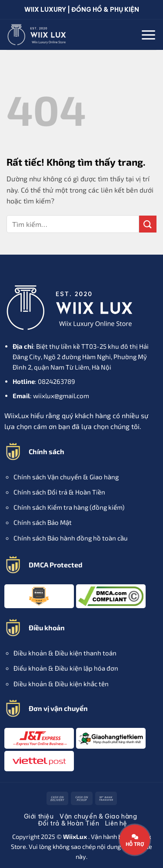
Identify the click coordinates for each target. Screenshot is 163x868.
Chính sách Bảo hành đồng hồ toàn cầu (71, 538)
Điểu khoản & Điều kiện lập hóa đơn (66, 668)
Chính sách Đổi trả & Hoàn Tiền (59, 492)
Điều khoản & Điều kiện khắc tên (61, 684)
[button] (148, 35)
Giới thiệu (39, 816)
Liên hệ (116, 823)
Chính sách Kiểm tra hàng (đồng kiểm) (69, 507)
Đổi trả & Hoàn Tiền (69, 823)
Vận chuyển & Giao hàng (98, 816)
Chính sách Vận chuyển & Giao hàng (66, 477)
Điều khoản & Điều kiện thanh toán (65, 653)
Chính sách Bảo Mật (43, 522)
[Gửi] (148, 224)
